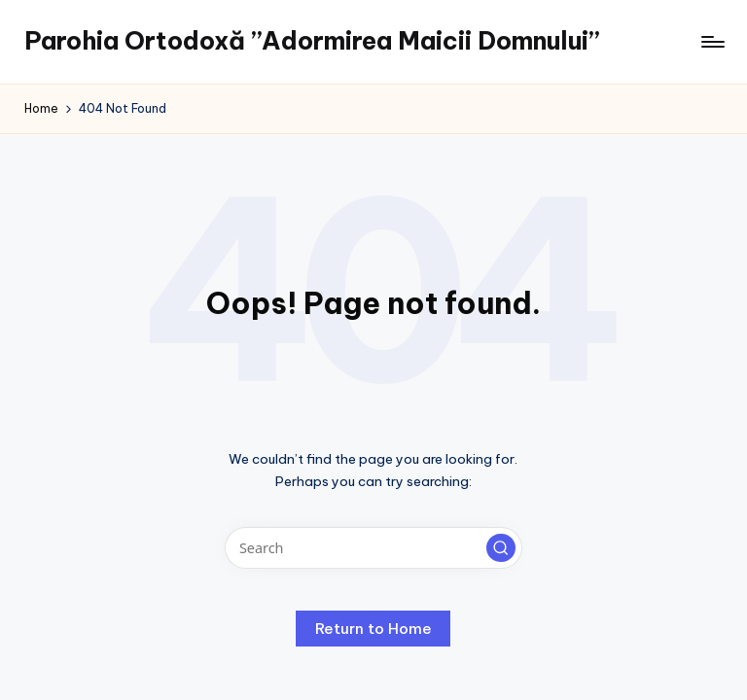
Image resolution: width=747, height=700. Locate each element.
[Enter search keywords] (373, 548)
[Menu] (711, 42)
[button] (501, 548)
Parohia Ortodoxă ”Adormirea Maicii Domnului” (312, 41)
